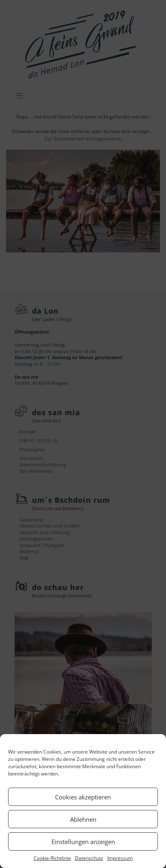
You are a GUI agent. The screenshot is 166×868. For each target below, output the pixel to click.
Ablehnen (83, 819)
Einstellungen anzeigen (83, 842)
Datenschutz (89, 858)
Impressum (120, 858)
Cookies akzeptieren (83, 797)
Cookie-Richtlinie (52, 858)
